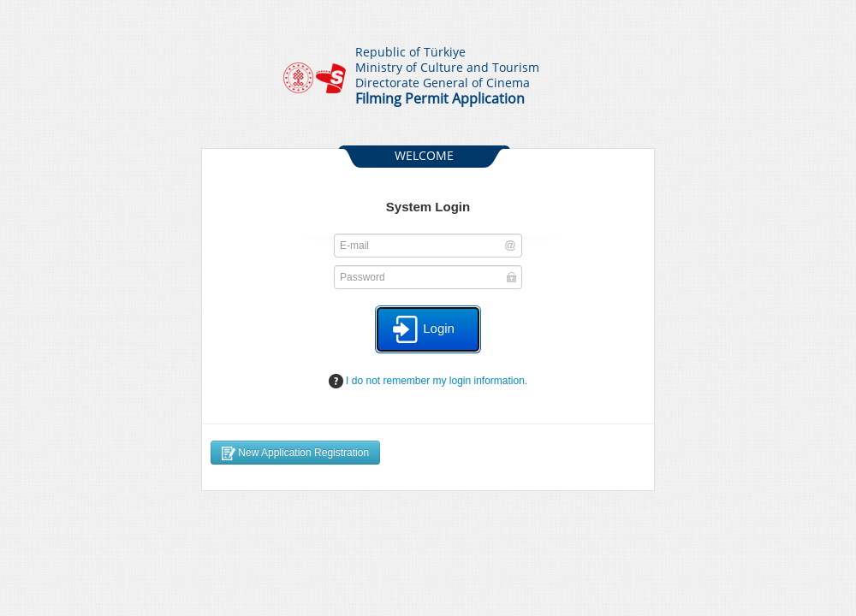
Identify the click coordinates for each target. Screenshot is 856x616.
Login (423, 329)
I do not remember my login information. (428, 381)
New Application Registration (295, 453)
